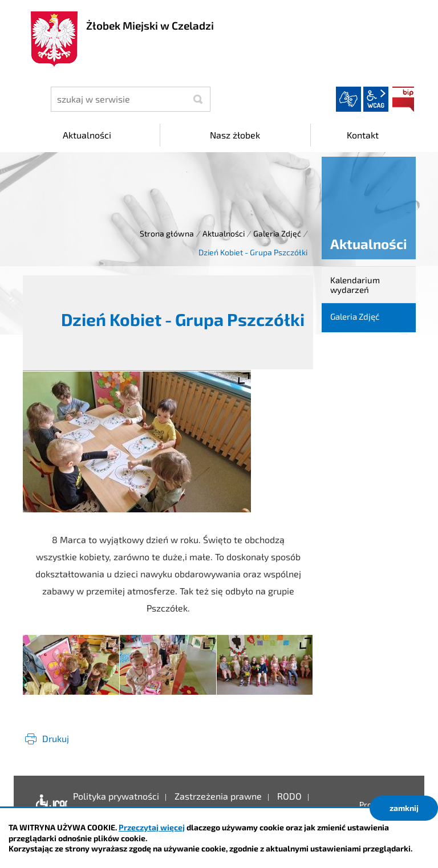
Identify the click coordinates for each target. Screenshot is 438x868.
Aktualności (224, 233)
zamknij (404, 808)
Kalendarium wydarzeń (355, 285)
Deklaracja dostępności (49, 805)
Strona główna (167, 233)
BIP (403, 99)
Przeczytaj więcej (152, 827)
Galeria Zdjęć (277, 233)
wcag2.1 (376, 99)
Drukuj (56, 738)
